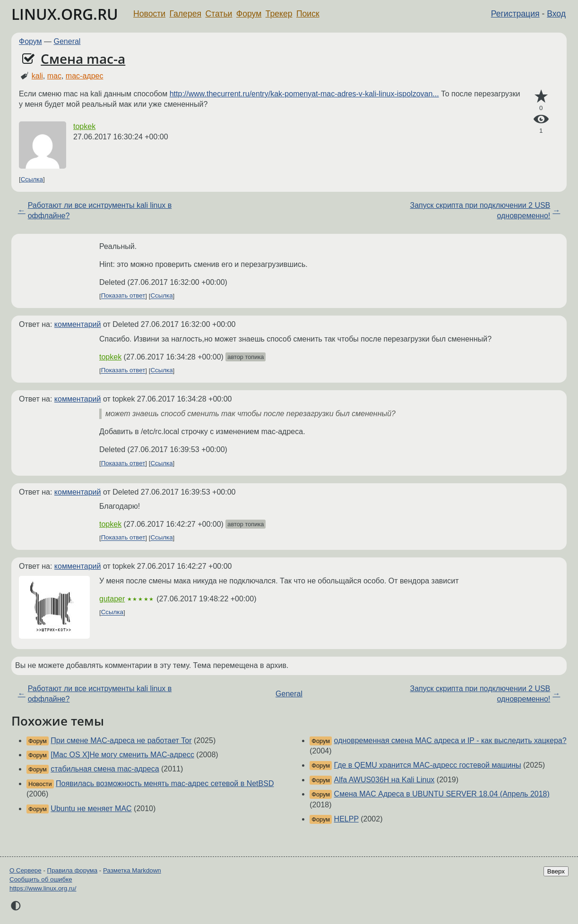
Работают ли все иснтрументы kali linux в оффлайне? (100, 210)
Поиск (308, 14)
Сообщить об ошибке (41, 879)
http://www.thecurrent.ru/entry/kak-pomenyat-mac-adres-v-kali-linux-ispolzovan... (304, 94)
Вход (556, 14)
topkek (84, 126)
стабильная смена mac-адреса (105, 769)
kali (37, 76)
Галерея (185, 14)
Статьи (219, 14)
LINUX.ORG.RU (65, 14)
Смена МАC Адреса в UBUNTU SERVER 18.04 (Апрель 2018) (442, 794)
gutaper (112, 599)
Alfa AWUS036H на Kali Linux (384, 780)
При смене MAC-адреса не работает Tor (121, 740)
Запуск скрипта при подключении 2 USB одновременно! (480, 210)
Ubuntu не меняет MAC (91, 808)
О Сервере (26, 870)
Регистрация (515, 14)
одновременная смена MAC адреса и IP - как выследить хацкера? (450, 740)
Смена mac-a (83, 59)
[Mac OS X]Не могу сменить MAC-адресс (122, 755)
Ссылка (32, 179)
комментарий (78, 324)
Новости (149, 14)
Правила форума (73, 870)
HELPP (346, 819)
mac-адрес (85, 76)
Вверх (556, 871)
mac (54, 76)
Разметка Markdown (132, 870)
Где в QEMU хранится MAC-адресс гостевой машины (428, 765)
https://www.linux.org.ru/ (43, 888)
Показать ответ (123, 296)
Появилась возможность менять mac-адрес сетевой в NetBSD (165, 783)
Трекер (279, 14)
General (67, 41)
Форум (249, 14)
